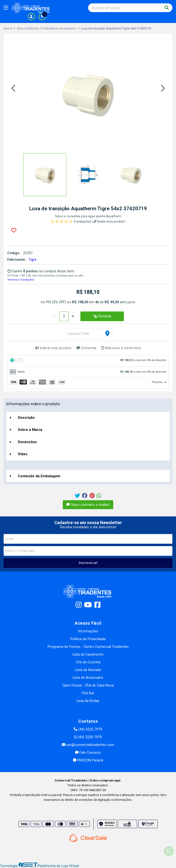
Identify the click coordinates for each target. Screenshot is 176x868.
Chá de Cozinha (88, 662)
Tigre (32, 260)
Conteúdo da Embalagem (39, 476)
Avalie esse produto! (109, 221)
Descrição (26, 418)
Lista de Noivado (88, 670)
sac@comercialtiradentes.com (88, 745)
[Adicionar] (73, 316)
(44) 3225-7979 (88, 729)
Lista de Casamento (88, 655)
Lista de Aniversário (88, 678)
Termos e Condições (21, 280)
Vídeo (23, 454)
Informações (88, 631)
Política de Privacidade (88, 639)
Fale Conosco (88, 753)
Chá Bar (88, 693)
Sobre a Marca (30, 430)
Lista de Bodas (88, 701)
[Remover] (55, 316)
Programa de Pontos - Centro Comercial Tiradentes (88, 647)
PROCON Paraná (88, 760)
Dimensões (27, 442)
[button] (13, 89)
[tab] (88, 361)
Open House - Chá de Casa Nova (88, 685)
